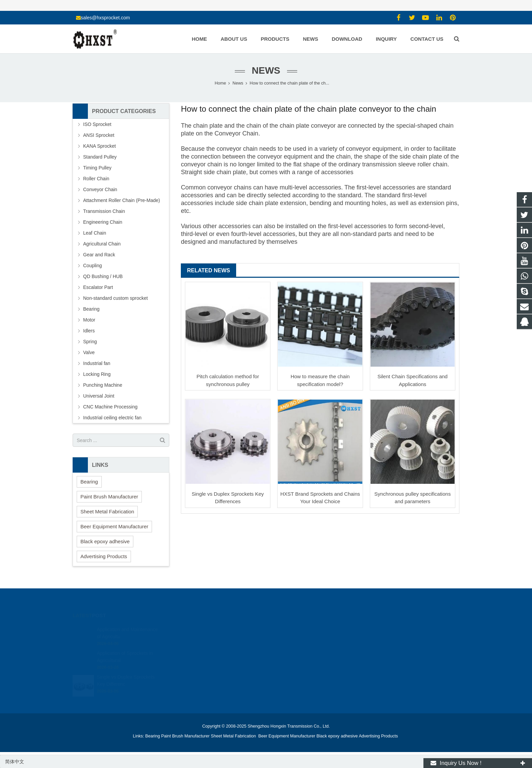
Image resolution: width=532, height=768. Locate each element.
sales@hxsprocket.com (105, 18)
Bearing (91, 309)
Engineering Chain (103, 222)
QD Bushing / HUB (103, 276)
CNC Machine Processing (110, 407)
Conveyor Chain (236, 133)
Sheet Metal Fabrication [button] (107, 511)
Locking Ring (97, 374)
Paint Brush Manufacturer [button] (109, 497)
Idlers (89, 331)
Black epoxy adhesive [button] (105, 541)
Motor (89, 320)
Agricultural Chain (102, 244)
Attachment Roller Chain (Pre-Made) (121, 200)
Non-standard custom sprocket (116, 298)
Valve (89, 352)
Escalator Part (98, 287)
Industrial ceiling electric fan (112, 418)
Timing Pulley (97, 168)
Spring (90, 342)
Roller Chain (96, 179)
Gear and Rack (99, 255)
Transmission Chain (104, 211)
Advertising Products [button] (104, 556)
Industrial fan (97, 363)
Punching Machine (103, 385)
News (266, 70)
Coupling (92, 266)
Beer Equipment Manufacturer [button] (114, 526)
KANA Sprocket (100, 146)
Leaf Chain (95, 233)
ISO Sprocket (97, 124)
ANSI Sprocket (99, 135)
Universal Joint (99, 396)
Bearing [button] (89, 482)
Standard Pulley (100, 157)
